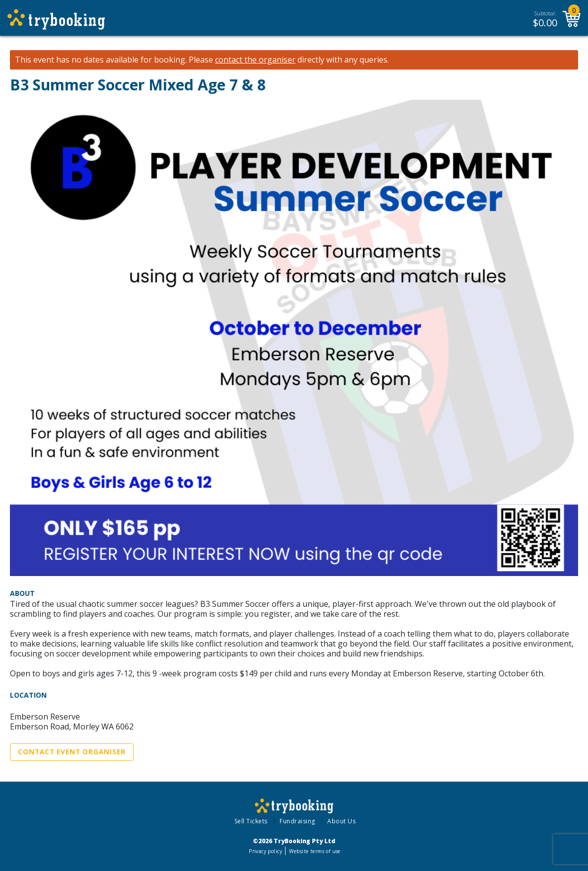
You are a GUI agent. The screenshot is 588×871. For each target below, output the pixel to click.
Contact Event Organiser (72, 752)
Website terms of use (315, 851)
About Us (341, 821)
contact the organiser (255, 60)
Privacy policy (265, 851)
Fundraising (297, 821)
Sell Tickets (251, 821)
